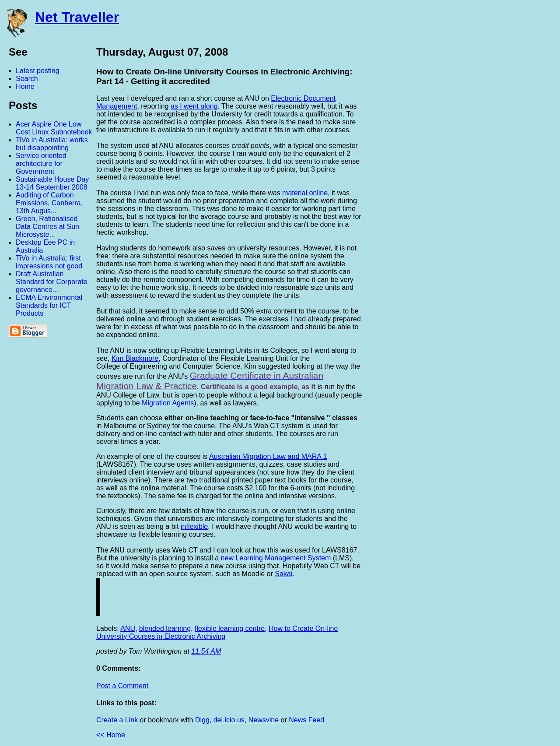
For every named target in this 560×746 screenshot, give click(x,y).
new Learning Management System (276, 558)
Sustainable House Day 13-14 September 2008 (52, 183)
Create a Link (117, 720)
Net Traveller (77, 17)
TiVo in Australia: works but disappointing (52, 144)
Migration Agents (168, 403)
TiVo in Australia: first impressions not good (49, 262)
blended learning (165, 628)
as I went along (194, 106)
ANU (128, 628)
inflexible (194, 526)
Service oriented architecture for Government (41, 164)
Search (27, 79)
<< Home (111, 735)
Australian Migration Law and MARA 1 (268, 456)
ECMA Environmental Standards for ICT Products (49, 305)
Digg (202, 720)
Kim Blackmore (135, 358)
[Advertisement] (464, 176)
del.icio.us (229, 720)
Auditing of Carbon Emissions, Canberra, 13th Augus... (49, 203)
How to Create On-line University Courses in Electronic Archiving (217, 632)
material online (305, 193)
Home (25, 86)
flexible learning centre (230, 628)
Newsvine (264, 720)
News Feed (306, 720)
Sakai (283, 574)
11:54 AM (206, 651)
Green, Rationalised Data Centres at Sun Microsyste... (47, 227)
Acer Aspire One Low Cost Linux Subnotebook (54, 128)
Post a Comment (122, 686)
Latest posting (38, 71)
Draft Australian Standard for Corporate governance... (52, 282)
